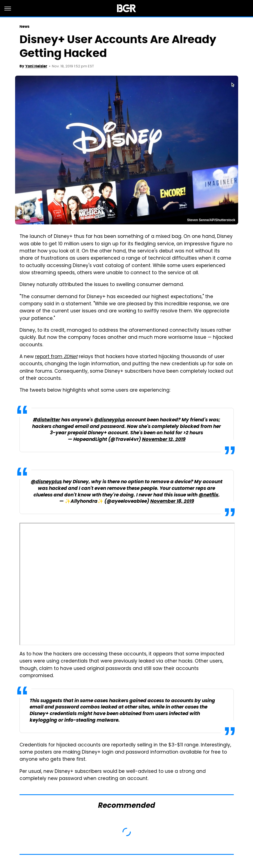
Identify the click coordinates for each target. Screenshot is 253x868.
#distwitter (47, 420)
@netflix (208, 495)
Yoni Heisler (36, 66)
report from (56, 357)
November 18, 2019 (172, 502)
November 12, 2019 (164, 440)
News (24, 27)
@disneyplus (109, 420)
